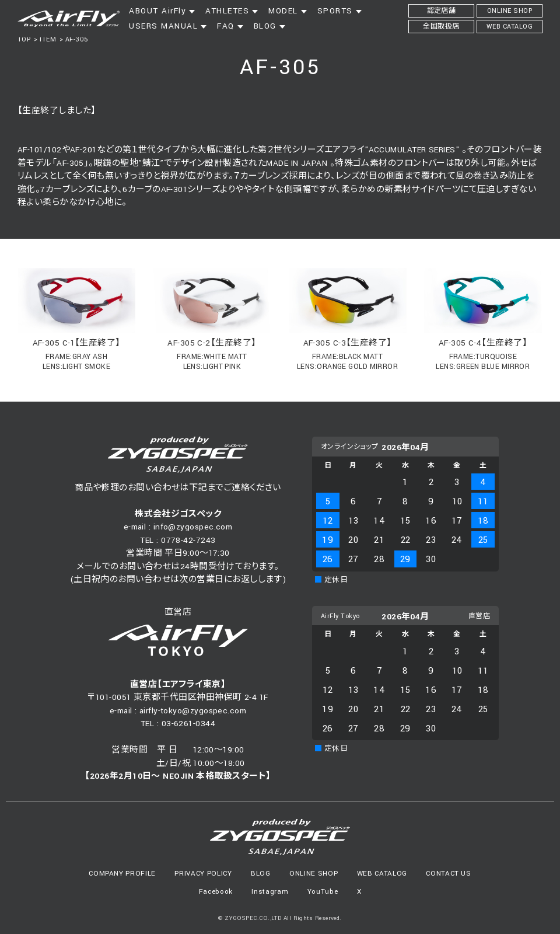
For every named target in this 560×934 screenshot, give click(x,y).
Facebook (216, 892)
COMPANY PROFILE (122, 874)
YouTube (323, 892)
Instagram (270, 892)
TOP (24, 39)
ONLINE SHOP (314, 874)
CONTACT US (449, 874)
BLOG (261, 874)
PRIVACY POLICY (203, 874)
